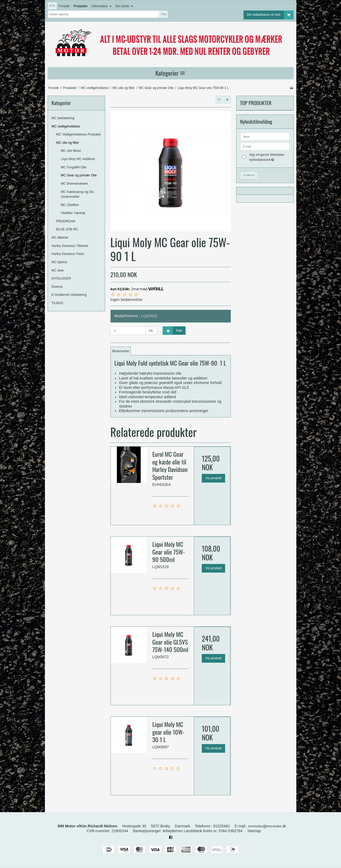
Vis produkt (214, 478)
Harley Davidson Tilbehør (70, 246)
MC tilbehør (60, 238)
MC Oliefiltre (70, 205)
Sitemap (254, 831)
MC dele (58, 270)
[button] (219, 99)
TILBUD (58, 303)
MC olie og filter (68, 143)
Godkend (249, 175)
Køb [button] (172, 331)
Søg (164, 14)
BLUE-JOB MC (67, 229)
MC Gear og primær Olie (79, 175)
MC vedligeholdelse (66, 126)
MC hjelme (60, 262)
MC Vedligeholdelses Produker (79, 134)
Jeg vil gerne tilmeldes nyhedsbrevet (269, 157)
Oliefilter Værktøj (73, 213)
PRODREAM (66, 221)
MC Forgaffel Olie (74, 167)
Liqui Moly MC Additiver (78, 159)
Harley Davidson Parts (68, 254)
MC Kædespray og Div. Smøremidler (78, 194)
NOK (52, 6)
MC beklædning (63, 118)
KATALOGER (61, 278)
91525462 (221, 826)
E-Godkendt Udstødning (69, 295)
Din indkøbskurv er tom (270, 15)
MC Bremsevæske (74, 184)
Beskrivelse (121, 351)
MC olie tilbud (71, 151)
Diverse (57, 287)
